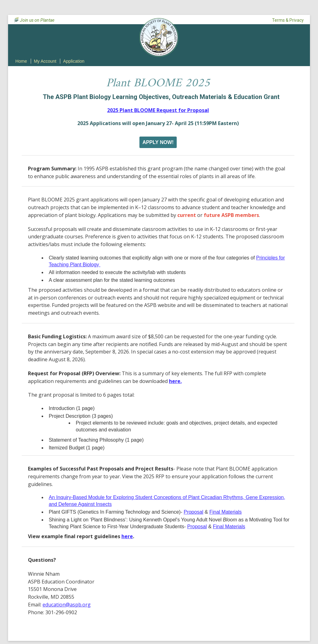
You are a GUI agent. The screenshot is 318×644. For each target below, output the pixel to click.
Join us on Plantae (37, 20)
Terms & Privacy (288, 20)
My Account (45, 61)
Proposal (193, 512)
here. (175, 381)
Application (74, 61)
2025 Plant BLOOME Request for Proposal (158, 110)
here (127, 536)
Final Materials (225, 512)
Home (21, 61)
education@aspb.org (67, 605)
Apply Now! (158, 142)
